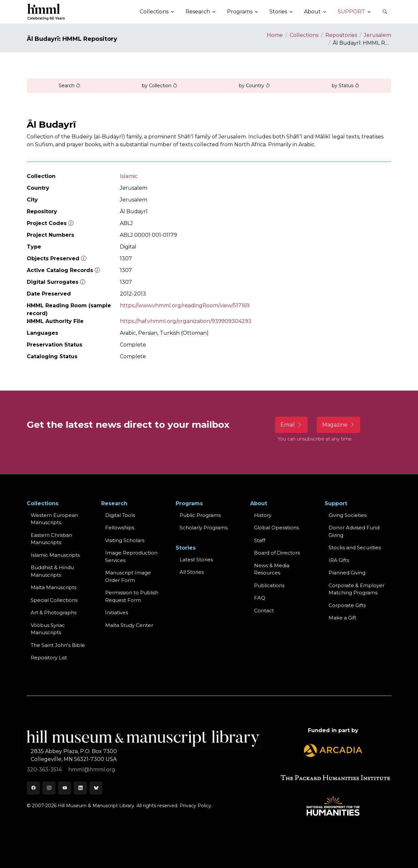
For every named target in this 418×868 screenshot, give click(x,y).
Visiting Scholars (125, 540)
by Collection (160, 86)
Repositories (341, 35)
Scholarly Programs (204, 528)
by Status (346, 86)
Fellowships (120, 528)
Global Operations (276, 528)
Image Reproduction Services (131, 556)
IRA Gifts (339, 560)
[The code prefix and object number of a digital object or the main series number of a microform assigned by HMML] (71, 223)
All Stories (192, 572)
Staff (260, 540)
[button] (385, 12)
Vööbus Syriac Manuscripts (48, 629)
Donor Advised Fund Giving (354, 531)
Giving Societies (347, 515)
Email (291, 425)
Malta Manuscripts (54, 587)
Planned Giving (347, 573)
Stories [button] (278, 12)
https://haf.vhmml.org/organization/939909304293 (186, 321)
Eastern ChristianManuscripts (51, 539)
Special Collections (54, 600)
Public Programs (200, 515)
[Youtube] (65, 788)
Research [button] (198, 12)
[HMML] (46, 12)
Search (70, 86)
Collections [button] (154, 12)
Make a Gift (342, 618)
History (263, 515)
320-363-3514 (45, 770)
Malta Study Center (129, 625)
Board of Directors (277, 553)
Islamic (129, 176)
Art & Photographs (54, 612)
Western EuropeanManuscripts (54, 519)
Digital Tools (120, 515)
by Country (255, 86)
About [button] (312, 12)
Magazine (338, 425)
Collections (304, 35)
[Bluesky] (96, 788)
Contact (264, 611)
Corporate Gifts (347, 605)
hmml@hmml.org (92, 770)
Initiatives (117, 612)
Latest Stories (196, 560)
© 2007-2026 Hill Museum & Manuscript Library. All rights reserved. (103, 806)
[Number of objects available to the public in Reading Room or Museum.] (97, 270)
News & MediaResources (272, 569)
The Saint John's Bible (58, 645)
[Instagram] (49, 788)
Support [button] (351, 12)
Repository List (49, 658)
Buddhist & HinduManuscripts (52, 571)
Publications (269, 585)
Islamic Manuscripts (55, 555)
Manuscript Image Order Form (128, 576)
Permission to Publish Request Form (132, 596)
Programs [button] (240, 12)
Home (275, 35)
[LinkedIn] (80, 788)
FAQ (260, 598)
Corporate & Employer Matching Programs (356, 589)
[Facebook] (33, 788)
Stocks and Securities (355, 547)
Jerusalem (378, 35)
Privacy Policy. (196, 806)
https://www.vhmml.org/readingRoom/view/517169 (185, 305)
